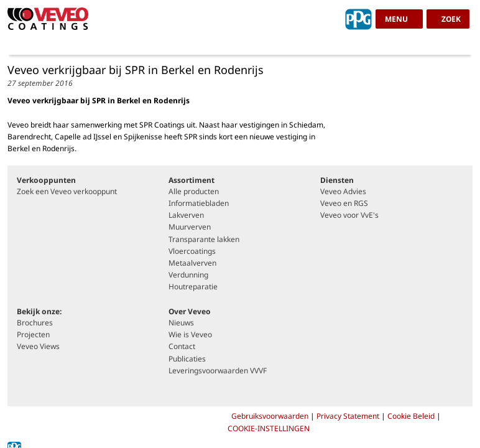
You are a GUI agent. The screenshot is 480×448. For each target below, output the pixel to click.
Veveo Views (38, 347)
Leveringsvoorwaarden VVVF (218, 371)
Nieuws (181, 323)
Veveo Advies (343, 192)
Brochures (35, 323)
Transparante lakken (204, 240)
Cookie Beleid (411, 416)
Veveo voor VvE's (349, 215)
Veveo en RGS (344, 203)
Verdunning (188, 275)
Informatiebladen (199, 203)
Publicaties (187, 359)
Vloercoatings (192, 251)
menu (396, 19)
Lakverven (186, 215)
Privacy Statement (349, 416)
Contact (182, 347)
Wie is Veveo (190, 335)
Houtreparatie (193, 287)
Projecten (33, 335)
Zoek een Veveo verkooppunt (67, 192)
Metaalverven (192, 263)
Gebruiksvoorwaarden (271, 416)
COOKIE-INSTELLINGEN (269, 428)
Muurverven (190, 227)
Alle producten (194, 192)
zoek (451, 19)
